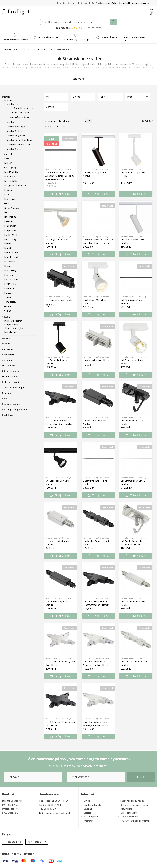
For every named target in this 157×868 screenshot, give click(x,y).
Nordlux (27, 50)
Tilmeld (141, 777)
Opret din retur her (129, 813)
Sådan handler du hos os (131, 801)
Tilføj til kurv (60, 194)
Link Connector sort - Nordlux (59, 300)
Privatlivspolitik (90, 817)
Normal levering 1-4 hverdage (76, 40)
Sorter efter (50, 121)
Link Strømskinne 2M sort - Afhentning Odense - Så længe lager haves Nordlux (60, 176)
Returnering (125, 809)
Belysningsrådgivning (65, 3)
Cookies (86, 813)
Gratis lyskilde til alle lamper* (15, 40)
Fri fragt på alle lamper (48, 38)
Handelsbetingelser (92, 805)
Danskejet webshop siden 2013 (136, 39)
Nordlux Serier (39, 50)
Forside (8, 50)
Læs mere (78, 79)
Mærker (17, 50)
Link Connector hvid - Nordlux (97, 360)
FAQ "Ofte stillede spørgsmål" (134, 821)
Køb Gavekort (97, 3)
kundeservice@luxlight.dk (58, 813)
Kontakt (83, 3)
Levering (86, 809)
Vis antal (48, 127)
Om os (85, 801)
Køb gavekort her (128, 817)
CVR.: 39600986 (10, 805)
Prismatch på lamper (109, 38)
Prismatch (87, 821)
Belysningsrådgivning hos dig (133, 805)
